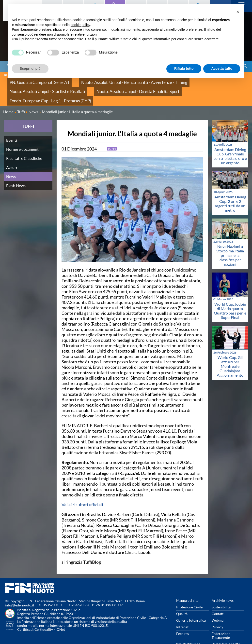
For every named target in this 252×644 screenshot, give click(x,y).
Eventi (12, 123)
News (11, 159)
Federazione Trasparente (221, 619)
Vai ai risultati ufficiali (82, 488)
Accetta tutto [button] (222, 69)
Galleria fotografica (191, 603)
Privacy (217, 610)
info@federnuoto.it (20, 588)
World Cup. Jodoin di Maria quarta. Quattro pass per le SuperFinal (230, 294)
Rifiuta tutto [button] (184, 69)
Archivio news (223, 583)
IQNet (60, 613)
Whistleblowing (188, 627)
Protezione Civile (189, 590)
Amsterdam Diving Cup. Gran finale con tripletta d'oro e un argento (230, 139)
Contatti (218, 597)
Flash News (16, 169)
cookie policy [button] (80, 25)
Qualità (182, 597)
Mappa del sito (187, 583)
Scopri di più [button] (30, 69)
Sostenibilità (221, 590)
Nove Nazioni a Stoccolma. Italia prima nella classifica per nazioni (230, 238)
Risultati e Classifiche (24, 141)
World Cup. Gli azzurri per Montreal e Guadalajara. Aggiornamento (230, 349)
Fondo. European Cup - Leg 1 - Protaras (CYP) (122, 86)
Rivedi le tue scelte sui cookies (226, 629)
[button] (238, 12)
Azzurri (12, 150)
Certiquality (44, 613)
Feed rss (182, 617)
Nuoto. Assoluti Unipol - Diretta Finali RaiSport (43, 86)
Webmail (219, 603)
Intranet (182, 610)
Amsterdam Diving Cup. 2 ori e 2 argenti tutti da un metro (230, 187)
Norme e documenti (23, 132)
